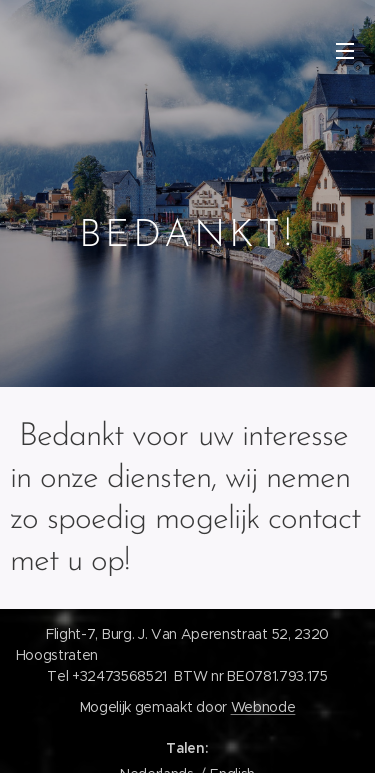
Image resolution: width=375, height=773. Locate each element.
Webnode (263, 707)
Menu (345, 51)
